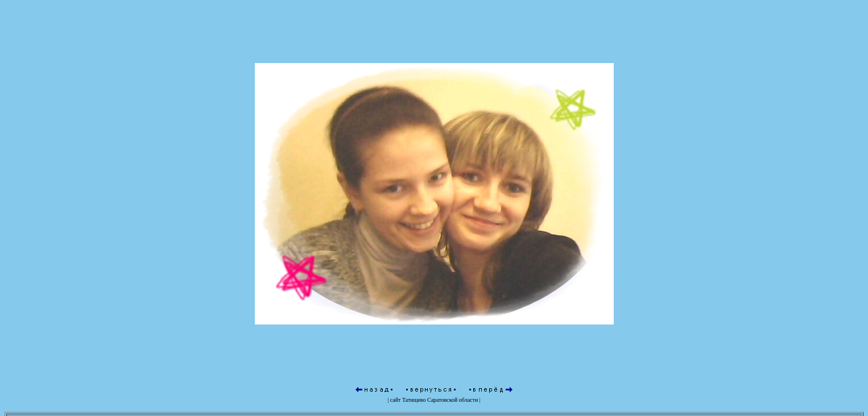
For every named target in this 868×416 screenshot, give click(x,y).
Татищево (414, 400)
